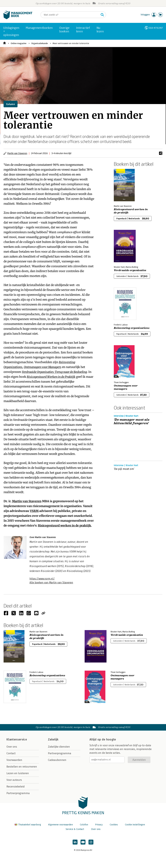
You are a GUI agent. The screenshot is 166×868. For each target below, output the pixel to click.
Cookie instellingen (135, 825)
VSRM (34, 511)
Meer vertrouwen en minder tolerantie (71, 43)
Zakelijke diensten (59, 747)
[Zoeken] (70, 15)
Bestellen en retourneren (22, 767)
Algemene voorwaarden (60, 825)
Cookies (114, 825)
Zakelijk (53, 739)
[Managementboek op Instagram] (91, 842)
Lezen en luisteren (18, 773)
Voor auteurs (14, 780)
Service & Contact (75, 829)
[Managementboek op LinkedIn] (75, 842)
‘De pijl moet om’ (124, 469)
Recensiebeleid (16, 787)
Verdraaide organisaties (130, 270)
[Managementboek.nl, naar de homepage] (18, 18)
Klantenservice (17, 739)
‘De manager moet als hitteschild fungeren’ (132, 422)
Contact (11, 753)
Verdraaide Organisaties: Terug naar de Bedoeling (54, 372)
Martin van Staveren (17, 153)
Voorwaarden (14, 760)
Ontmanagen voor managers (126, 387)
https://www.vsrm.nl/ (42, 579)
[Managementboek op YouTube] (83, 842)
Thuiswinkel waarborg (28, 825)
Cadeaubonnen (57, 760)
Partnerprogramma (18, 793)
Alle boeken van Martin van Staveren (51, 583)
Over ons (12, 747)
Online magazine (19, 43)
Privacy (99, 825)
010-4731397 (156, 28)
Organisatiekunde (40, 43)
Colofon (84, 825)
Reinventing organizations (132, 328)
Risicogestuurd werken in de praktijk (65, 525)
